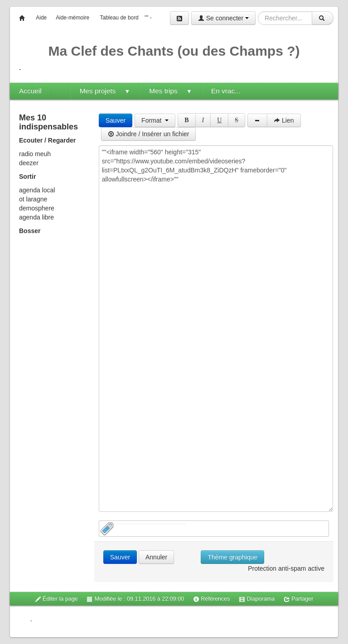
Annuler (156, 557)
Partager (299, 599)
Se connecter (223, 18)
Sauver (116, 120)
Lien (284, 120)
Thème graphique (232, 557)
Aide (41, 18)
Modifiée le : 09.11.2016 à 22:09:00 (135, 599)
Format (155, 120)
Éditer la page (56, 599)
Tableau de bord (119, 18)
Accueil (30, 91)
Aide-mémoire (72, 18)
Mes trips (171, 91)
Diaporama (257, 599)
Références (212, 599)
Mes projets (105, 91)
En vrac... (226, 91)
